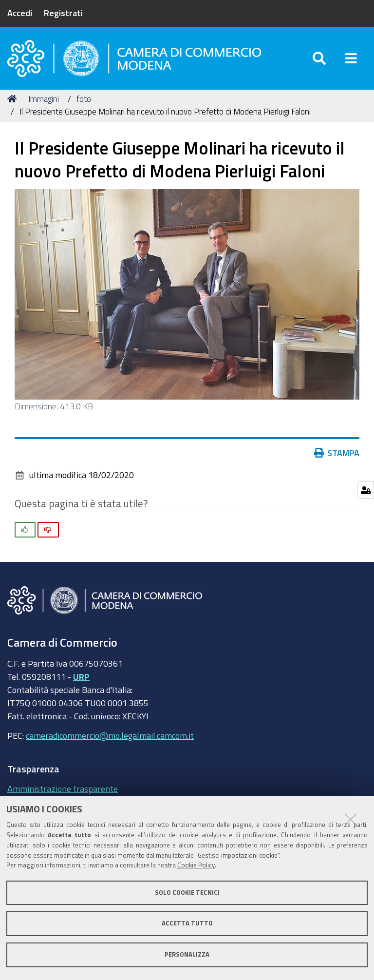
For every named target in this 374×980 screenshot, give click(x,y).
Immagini (44, 99)
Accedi (20, 13)
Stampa (339, 453)
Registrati (63, 13)
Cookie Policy (196, 865)
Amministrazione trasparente (63, 788)
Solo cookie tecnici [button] (187, 893)
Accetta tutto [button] (187, 923)
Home (14, 99)
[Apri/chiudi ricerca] (319, 58)
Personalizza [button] (187, 954)
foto (84, 99)
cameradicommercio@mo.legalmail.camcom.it (110, 735)
